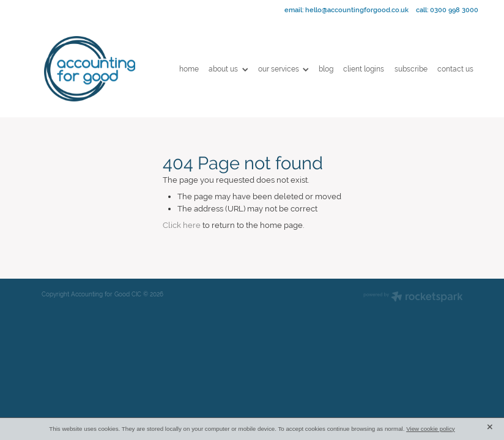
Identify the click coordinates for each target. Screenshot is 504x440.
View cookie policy (431, 429)
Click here (182, 225)
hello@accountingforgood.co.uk (357, 10)
